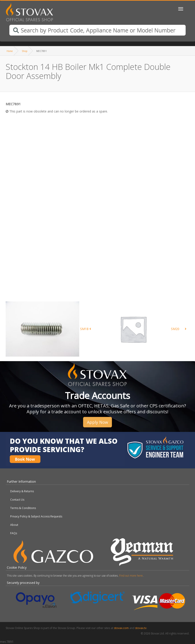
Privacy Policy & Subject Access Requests (36, 516)
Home (10, 51)
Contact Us (17, 500)
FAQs (14, 533)
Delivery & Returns (22, 491)
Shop (25, 51)
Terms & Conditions (23, 508)
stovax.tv (141, 628)
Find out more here (131, 576)
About (14, 525)
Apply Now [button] (97, 422)
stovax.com (121, 628)
